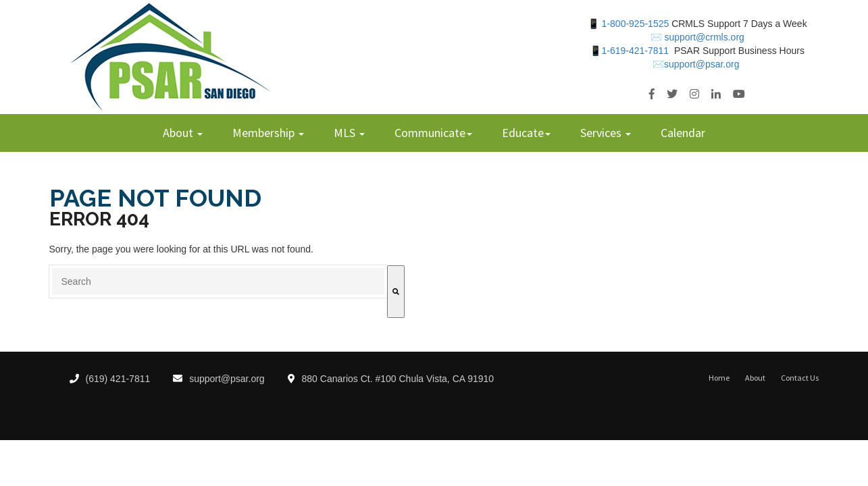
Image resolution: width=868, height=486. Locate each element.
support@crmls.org (703, 37)
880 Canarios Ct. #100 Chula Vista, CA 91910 (391, 379)
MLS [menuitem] (346, 133)
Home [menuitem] (719, 378)
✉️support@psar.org (696, 64)
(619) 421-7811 (110, 379)
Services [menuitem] (602, 133)
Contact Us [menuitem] (800, 378)
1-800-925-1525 (635, 24)
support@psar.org (219, 379)
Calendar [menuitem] (683, 133)
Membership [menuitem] (265, 133)
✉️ (656, 37)
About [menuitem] (179, 133)
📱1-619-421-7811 (629, 51)
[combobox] (218, 281)
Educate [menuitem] (523, 133)
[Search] (396, 292)
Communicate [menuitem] (430, 133)
